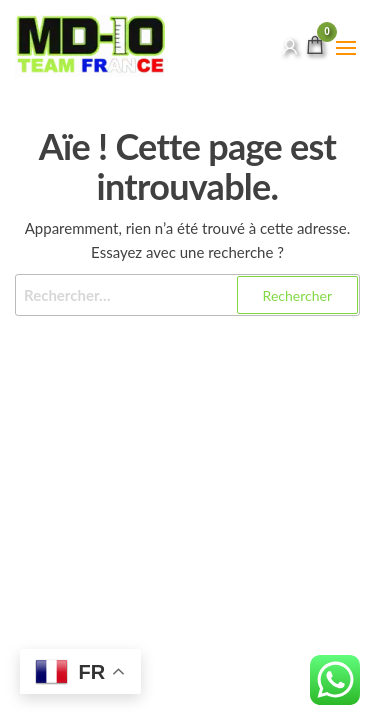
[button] (346, 48)
